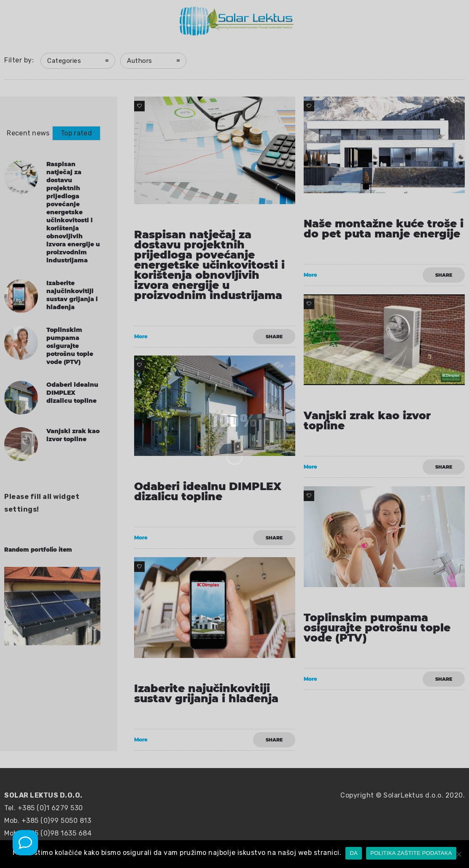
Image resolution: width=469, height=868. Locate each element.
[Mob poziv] (25, 843)
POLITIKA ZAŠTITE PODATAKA (411, 853)
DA (354, 853)
